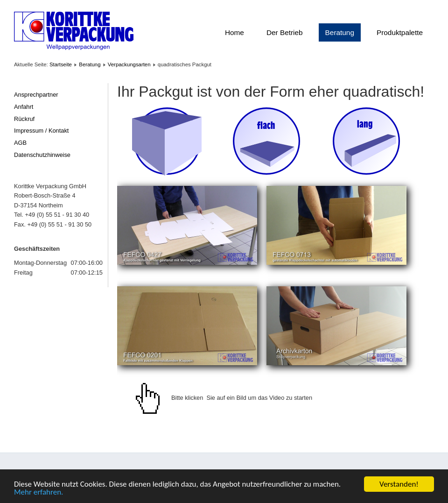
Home (234, 32)
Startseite (61, 64)
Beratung (340, 32)
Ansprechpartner (36, 95)
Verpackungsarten (129, 64)
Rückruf (24, 119)
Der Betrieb (285, 32)
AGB (20, 143)
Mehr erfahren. (38, 492)
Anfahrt (24, 107)
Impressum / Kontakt (41, 131)
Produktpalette (400, 32)
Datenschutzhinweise (42, 155)
